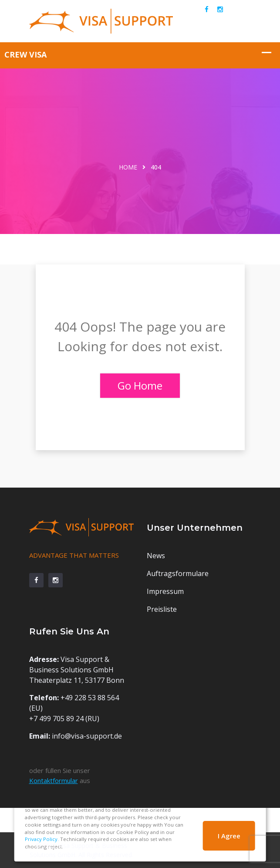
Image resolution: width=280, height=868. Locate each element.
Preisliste (162, 609)
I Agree (229, 836)
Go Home (140, 385)
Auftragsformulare (178, 573)
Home (128, 167)
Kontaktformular (54, 780)
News (156, 556)
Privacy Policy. (42, 839)
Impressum (165, 591)
